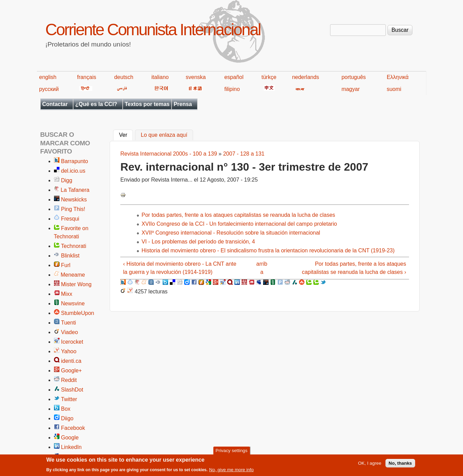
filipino (232, 89)
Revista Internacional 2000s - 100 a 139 (169, 154)
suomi (394, 89)
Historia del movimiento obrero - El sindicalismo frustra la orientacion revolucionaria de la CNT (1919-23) (268, 250)
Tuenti (69, 323)
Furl (66, 265)
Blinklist (70, 256)
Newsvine (73, 303)
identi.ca (71, 361)
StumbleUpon (78, 313)
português (353, 77)
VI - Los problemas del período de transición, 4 (198, 242)
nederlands (306, 77)
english (48, 77)
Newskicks (74, 200)
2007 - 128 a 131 (244, 154)
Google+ (72, 371)
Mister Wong (77, 284)
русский (49, 89)
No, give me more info (231, 471)
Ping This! (73, 209)
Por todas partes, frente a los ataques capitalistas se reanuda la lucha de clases (238, 215)
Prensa (183, 104)
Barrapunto (75, 161)
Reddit (69, 380)
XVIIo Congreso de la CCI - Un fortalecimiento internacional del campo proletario (239, 224)
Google (70, 438)
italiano (160, 77)
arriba (262, 268)
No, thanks (400, 465)
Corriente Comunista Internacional (153, 30)
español (234, 77)
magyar (350, 89)
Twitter (69, 399)
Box (66, 409)
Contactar (55, 104)
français (86, 77)
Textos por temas (147, 104)
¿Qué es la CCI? (96, 104)
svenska (196, 77)
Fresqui (70, 219)
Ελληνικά (398, 77)
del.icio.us (73, 171)
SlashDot (72, 390)
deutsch (124, 77)
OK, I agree (370, 465)
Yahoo (69, 351)
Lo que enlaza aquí (164, 135)
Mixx (67, 294)
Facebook (73, 428)
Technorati (74, 246)
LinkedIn (72, 447)
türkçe (269, 77)
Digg (67, 180)
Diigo (67, 418)
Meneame (73, 275)
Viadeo (70, 332)
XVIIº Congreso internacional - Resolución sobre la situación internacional (231, 233)
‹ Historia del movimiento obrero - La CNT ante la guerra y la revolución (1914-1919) (180, 268)
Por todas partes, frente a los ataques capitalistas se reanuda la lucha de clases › (354, 268)
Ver (126, 134)
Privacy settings (231, 452)
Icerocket (72, 342)
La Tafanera (75, 190)
